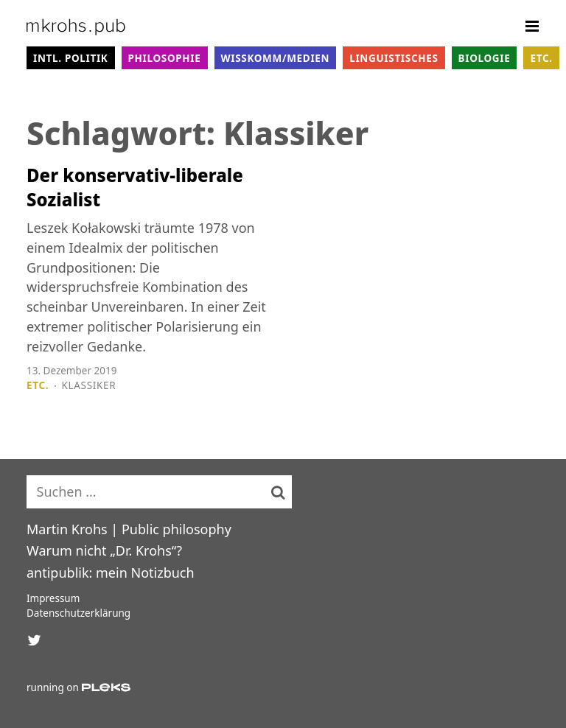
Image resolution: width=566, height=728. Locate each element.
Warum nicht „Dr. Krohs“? (104, 550)
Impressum (53, 598)
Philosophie (165, 58)
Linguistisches (394, 58)
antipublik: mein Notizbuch (111, 573)
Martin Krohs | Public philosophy (129, 529)
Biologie (485, 58)
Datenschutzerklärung (78, 613)
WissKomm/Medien (276, 58)
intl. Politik (71, 58)
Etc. (541, 58)
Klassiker (89, 385)
